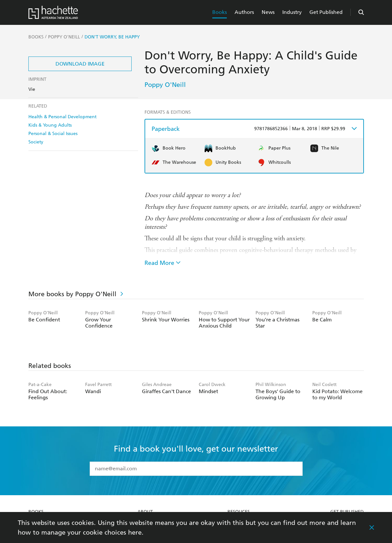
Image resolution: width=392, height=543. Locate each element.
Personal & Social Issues (53, 134)
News (268, 12)
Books (220, 12)
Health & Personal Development (62, 117)
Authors (244, 12)
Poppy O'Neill (165, 85)
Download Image (80, 64)
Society (36, 142)
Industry (292, 12)
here (135, 532)
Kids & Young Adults (50, 125)
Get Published (326, 12)
